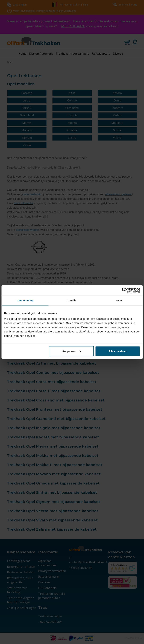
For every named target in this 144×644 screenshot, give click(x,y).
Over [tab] (119, 300)
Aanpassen (72, 351)
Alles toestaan (117, 351)
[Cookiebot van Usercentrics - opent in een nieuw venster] (124, 290)
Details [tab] (72, 300)
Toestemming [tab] (25, 300)
